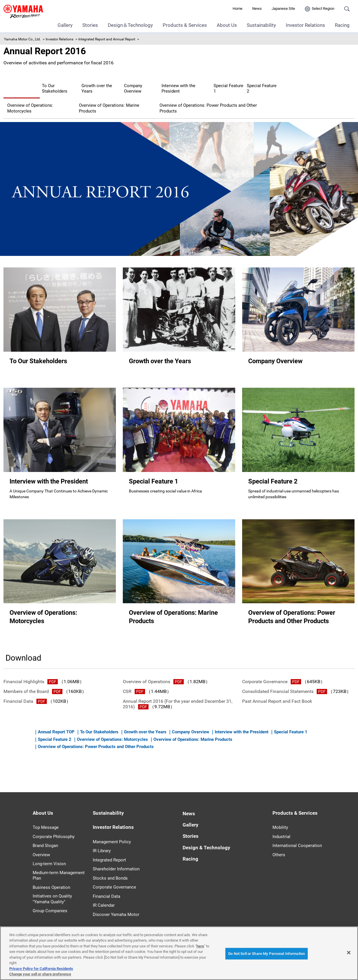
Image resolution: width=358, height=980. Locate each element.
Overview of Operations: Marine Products (245, 96)
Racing (342, 25)
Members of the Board (33, 684)
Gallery (65, 25)
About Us (227, 25)
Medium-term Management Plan (59, 868)
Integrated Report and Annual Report (107, 39)
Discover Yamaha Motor (116, 907)
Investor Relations (305, 25)
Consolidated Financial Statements (285, 684)
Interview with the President (264, 85)
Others (279, 848)
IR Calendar (104, 898)
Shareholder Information (116, 862)
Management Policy (112, 834)
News (257, 9)
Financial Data (25, 694)
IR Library (102, 844)
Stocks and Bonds (110, 871)
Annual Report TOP (30, 85)
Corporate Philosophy (54, 829)
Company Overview (201, 85)
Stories (90, 25)
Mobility (280, 820)
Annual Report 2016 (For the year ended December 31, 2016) (178, 697)
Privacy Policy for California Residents (41, 969)
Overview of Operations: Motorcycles (149, 96)
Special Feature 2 (79, 96)
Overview (41, 848)
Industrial (281, 829)
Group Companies (50, 904)
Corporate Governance (272, 674)
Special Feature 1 (29, 96)
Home (238, 9)
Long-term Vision (49, 857)
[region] (179, 953)
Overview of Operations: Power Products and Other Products (73, 106)
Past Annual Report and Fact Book (277, 694)
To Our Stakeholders (85, 85)
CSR (134, 684)
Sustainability (261, 25)
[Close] (349, 953)
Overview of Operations (153, 674)
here (200, 946)
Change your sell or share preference (40, 974)
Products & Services (185, 25)
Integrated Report (109, 852)
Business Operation (51, 880)
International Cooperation (297, 838)
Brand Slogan (45, 838)
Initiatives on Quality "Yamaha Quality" (52, 892)
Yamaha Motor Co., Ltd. (22, 39)
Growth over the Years (144, 85)
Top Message (46, 820)
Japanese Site (283, 9)
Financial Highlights (31, 674)
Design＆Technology (130, 25)
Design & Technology (206, 840)
